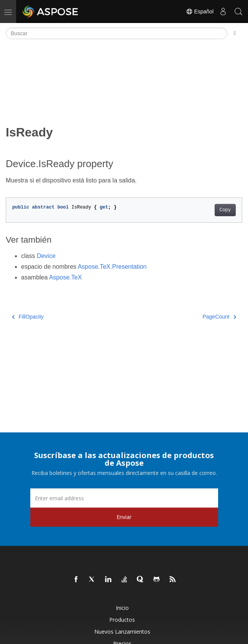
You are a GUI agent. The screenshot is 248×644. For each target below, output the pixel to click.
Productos (122, 620)
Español (200, 11)
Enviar (124, 517)
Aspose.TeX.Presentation (112, 267)
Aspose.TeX (65, 277)
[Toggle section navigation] (235, 33)
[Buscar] (117, 33)
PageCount (219, 317)
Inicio (122, 608)
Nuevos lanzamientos (122, 632)
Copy (225, 210)
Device (46, 256)
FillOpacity (28, 317)
